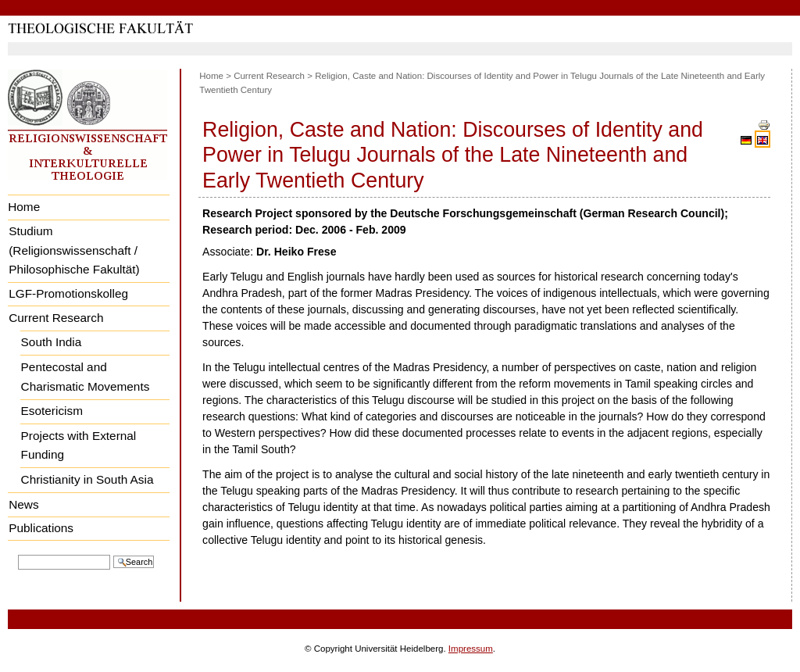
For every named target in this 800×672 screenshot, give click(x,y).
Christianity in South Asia (87, 479)
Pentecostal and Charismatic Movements (86, 377)
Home (24, 207)
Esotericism (52, 411)
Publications (41, 528)
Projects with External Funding (79, 445)
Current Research (56, 318)
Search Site (18, 554)
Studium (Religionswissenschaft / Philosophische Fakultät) (74, 250)
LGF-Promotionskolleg (68, 293)
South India (52, 342)
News (23, 504)
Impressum (471, 649)
